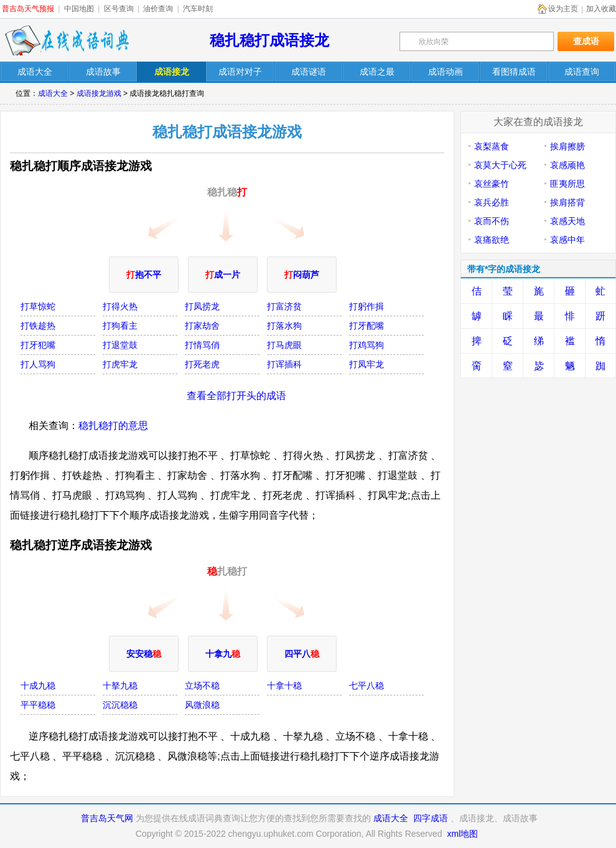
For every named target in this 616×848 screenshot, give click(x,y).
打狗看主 (120, 326)
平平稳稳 (38, 705)
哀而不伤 (492, 221)
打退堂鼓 (120, 345)
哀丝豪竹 (492, 184)
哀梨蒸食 (492, 146)
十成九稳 (38, 685)
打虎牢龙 (120, 364)
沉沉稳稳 (120, 705)
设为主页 (563, 9)
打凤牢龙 (366, 364)
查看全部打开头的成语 (236, 396)
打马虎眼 (284, 345)
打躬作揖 (366, 306)
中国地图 (79, 9)
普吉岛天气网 (107, 818)
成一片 (223, 275)
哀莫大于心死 (500, 165)
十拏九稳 (120, 685)
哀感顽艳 (567, 165)
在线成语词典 (67, 40)
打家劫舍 (202, 326)
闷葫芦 (302, 275)
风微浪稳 (202, 705)
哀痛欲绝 (492, 240)
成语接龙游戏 (99, 93)
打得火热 (120, 306)
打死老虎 (202, 364)
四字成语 (431, 818)
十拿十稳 (284, 685)
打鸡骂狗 (366, 345)
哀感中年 (567, 240)
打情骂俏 (202, 345)
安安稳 (144, 654)
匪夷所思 (567, 184)
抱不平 (144, 275)
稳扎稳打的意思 (113, 426)
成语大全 (53, 93)
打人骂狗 (38, 364)
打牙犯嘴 (38, 345)
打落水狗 (284, 326)
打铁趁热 (38, 326)
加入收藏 (601, 9)
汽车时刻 (198, 9)
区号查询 (119, 9)
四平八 (302, 654)
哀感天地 (567, 221)
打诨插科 (284, 364)
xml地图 (462, 834)
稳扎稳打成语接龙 (269, 40)
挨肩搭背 (567, 202)
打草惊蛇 (38, 306)
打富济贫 (284, 306)
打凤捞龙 (202, 306)
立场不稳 (202, 685)
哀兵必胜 (492, 202)
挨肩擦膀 (567, 146)
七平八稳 (366, 685)
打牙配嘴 (366, 326)
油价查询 (158, 9)
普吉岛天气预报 (28, 9)
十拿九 (223, 654)
